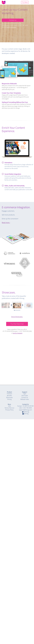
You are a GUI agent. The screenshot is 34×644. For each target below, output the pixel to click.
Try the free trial (17, 324)
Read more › (6, 222)
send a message (11, 27)
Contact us (13, 20)
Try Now (25, 2)
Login (25, 394)
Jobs (9, 406)
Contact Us (25, 397)
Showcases (9, 397)
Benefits (9, 396)
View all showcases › (17, 317)
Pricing (9, 399)
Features (9, 394)
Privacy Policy (9, 410)
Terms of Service (9, 408)
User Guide (25, 396)
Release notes (25, 399)
